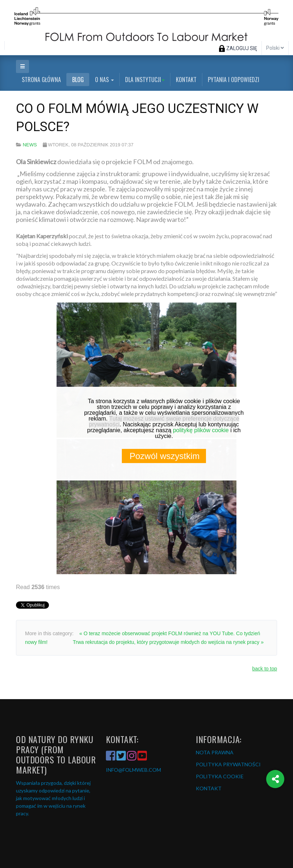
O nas (104, 80)
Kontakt (186, 80)
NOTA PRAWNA (215, 752)
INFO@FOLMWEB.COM (133, 770)
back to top (265, 669)
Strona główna (41, 80)
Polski (275, 48)
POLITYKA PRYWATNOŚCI (228, 764)
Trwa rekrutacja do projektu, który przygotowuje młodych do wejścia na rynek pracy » (168, 642)
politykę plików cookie (201, 430)
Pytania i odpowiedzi (234, 80)
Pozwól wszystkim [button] (164, 456)
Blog (78, 80)
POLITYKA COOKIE (220, 776)
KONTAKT (209, 788)
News (30, 145)
